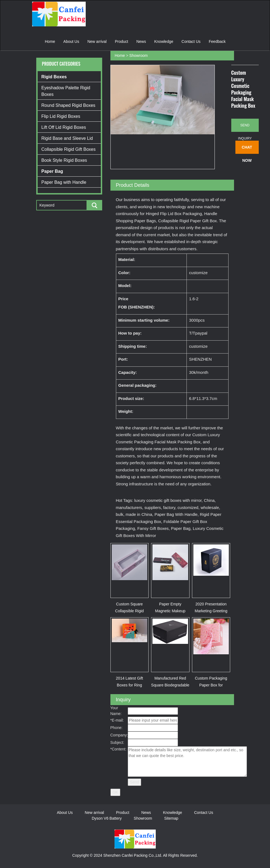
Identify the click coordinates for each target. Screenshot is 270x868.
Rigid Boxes (54, 77)
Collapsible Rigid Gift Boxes (69, 149)
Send (134, 782)
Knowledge (164, 41)
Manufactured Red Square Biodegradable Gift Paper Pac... (170, 685)
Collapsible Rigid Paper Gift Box (187, 221)
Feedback (217, 41)
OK (115, 792)
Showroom (139, 55)
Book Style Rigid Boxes (64, 160)
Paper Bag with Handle (64, 182)
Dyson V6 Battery (107, 818)
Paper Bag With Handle (176, 514)
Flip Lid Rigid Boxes (61, 116)
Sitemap (171, 818)
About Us (71, 41)
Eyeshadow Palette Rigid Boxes (66, 91)
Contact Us (191, 41)
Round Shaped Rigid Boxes (69, 105)
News (141, 41)
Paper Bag (52, 171)
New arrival (97, 41)
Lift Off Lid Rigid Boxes (64, 127)
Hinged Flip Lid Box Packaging (174, 214)
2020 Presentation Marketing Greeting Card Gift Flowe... (211, 611)
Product (121, 41)
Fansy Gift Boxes (153, 528)
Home (50, 41)
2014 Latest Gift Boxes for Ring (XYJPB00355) (130, 685)
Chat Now (247, 149)
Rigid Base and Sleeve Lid (67, 138)
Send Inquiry (245, 128)
